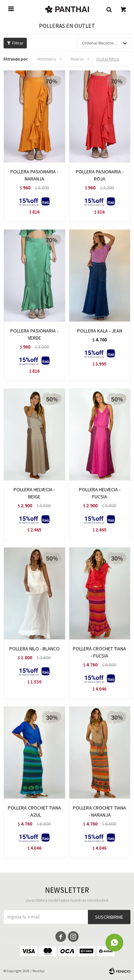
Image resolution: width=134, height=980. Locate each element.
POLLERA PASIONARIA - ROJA (100, 175)
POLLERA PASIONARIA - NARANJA (34, 175)
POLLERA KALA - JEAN (100, 331)
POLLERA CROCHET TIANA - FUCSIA (100, 652)
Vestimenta (47, 59)
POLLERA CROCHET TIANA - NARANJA (100, 811)
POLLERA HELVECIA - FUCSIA (100, 493)
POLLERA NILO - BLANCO (34, 649)
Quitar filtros (108, 59)
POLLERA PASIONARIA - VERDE (34, 334)
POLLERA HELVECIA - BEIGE (34, 493)
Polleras (77, 59)
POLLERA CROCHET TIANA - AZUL (34, 811)
